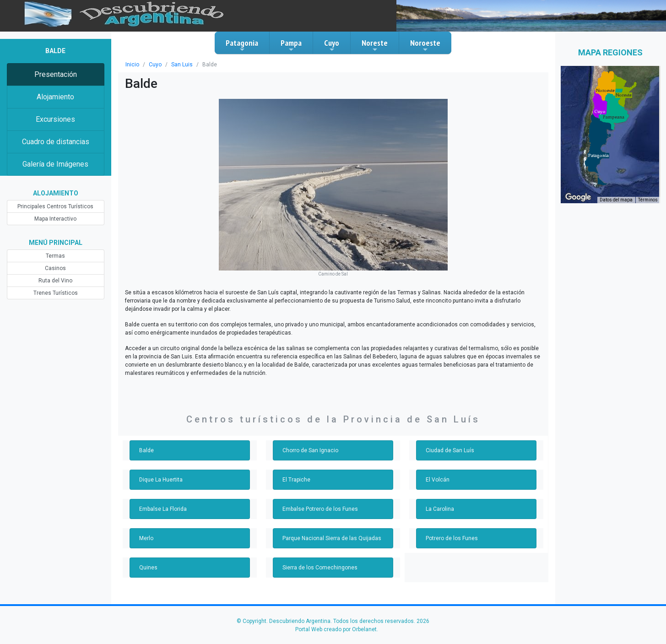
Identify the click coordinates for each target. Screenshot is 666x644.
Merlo (146, 538)
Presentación (56, 74)
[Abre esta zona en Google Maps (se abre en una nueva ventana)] (578, 197)
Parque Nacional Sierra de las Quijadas (332, 538)
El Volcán (438, 480)
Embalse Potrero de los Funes (320, 509)
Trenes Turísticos (56, 293)
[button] (598, 156)
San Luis (182, 65)
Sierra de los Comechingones (320, 568)
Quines (148, 568)
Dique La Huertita (161, 480)
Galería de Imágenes (55, 164)
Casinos (55, 268)
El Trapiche (296, 480)
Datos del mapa (616, 200)
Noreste (375, 45)
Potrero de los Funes (452, 538)
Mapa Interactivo (55, 219)
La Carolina (440, 509)
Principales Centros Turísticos (55, 206)
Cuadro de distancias (56, 142)
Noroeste (425, 45)
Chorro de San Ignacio (310, 450)
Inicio (132, 65)
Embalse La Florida (163, 509)
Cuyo (332, 45)
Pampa (291, 45)
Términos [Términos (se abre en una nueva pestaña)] (648, 200)
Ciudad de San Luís (450, 450)
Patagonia (242, 45)
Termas (55, 256)
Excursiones (55, 119)
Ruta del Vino (55, 281)
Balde (146, 450)
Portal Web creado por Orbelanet (336, 629)
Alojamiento (55, 97)
